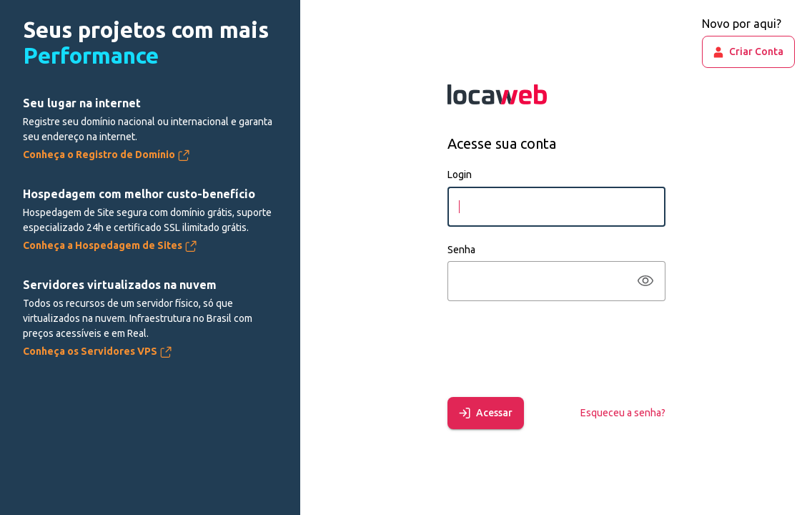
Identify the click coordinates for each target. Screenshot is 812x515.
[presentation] (556, 346)
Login (460, 175)
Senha (461, 250)
